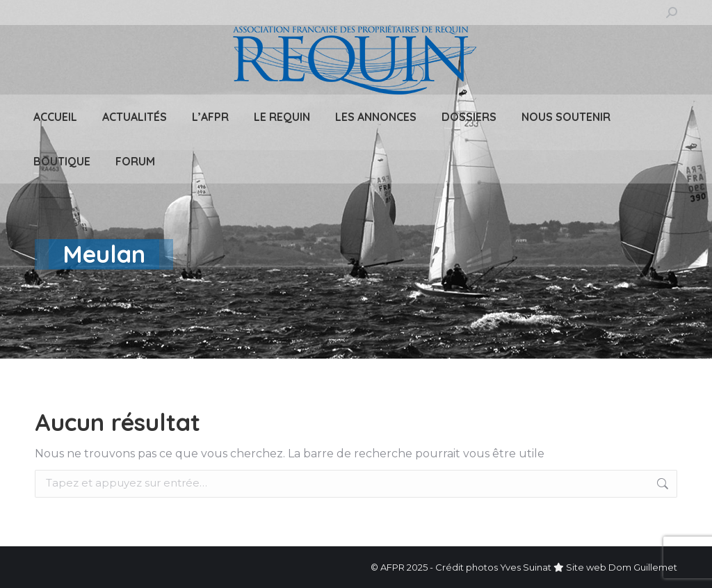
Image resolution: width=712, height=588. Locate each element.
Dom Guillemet (643, 567)
